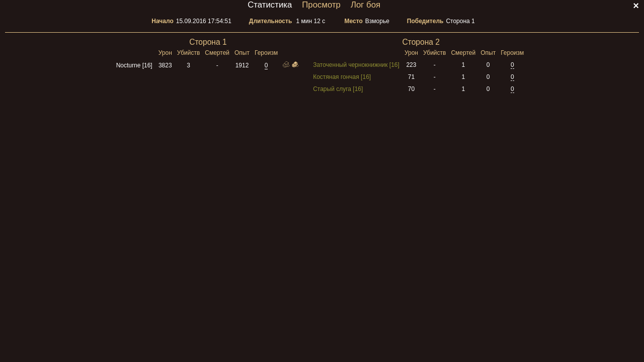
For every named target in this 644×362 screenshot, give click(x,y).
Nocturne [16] (134, 65)
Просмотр (321, 5)
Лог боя (366, 5)
